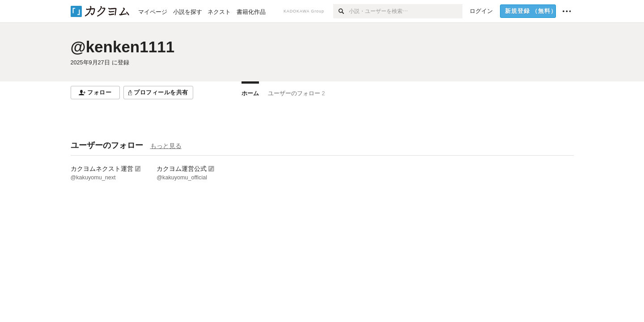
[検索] (341, 11)
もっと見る (166, 146)
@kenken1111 (123, 47)
